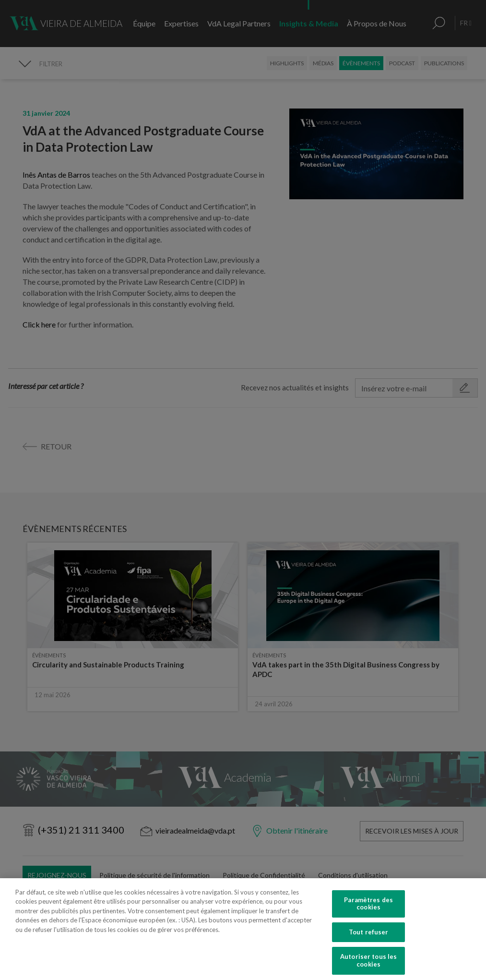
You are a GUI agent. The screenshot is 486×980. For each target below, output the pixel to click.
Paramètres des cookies (368, 912)
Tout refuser (369, 940)
